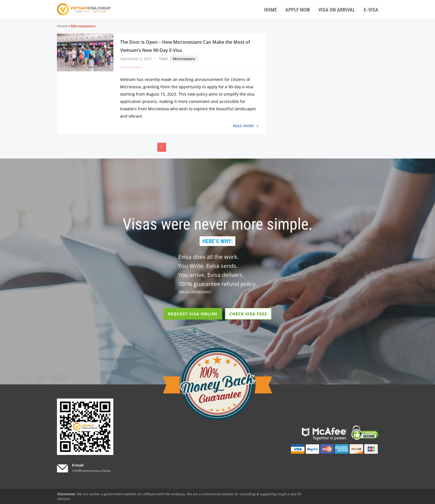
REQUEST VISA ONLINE (193, 314)
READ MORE (243, 126)
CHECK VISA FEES (248, 314)
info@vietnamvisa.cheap (91, 471)
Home (62, 26)
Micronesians (184, 59)
